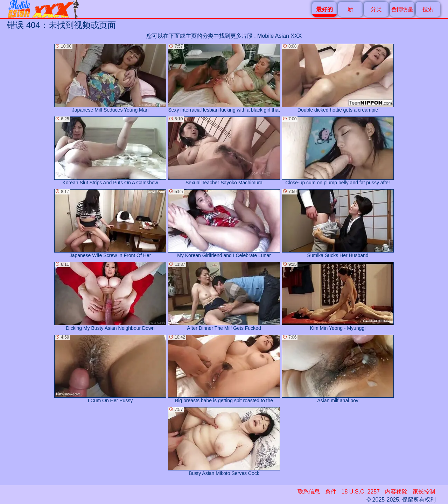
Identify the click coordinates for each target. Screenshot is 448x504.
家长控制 (424, 492)
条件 (331, 492)
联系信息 (309, 492)
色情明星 (402, 9)
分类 (376, 9)
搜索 (428, 9)
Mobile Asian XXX (279, 36)
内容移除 (396, 492)
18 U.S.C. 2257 (361, 492)
